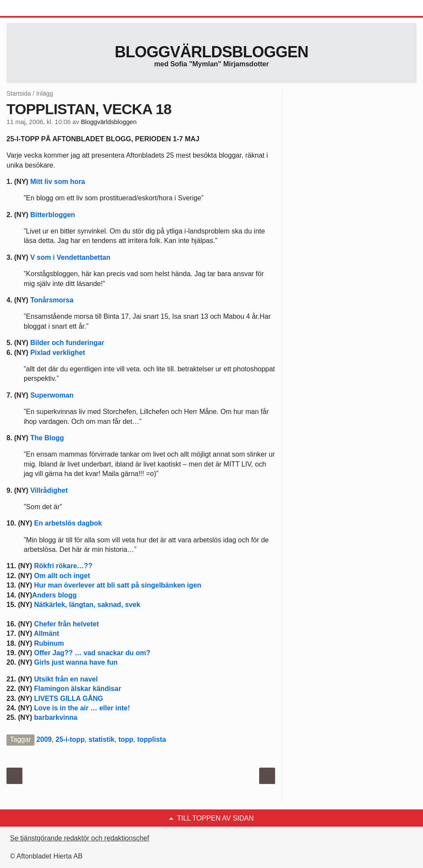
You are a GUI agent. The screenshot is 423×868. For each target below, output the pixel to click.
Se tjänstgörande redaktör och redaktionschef (80, 838)
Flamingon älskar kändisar (78, 689)
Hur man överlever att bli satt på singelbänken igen (118, 585)
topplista (152, 739)
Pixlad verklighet (58, 353)
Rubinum (49, 643)
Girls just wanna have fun (76, 662)
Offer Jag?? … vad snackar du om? (92, 653)
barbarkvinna (56, 717)
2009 (44, 739)
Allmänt (46, 633)
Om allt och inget (62, 576)
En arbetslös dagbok (68, 523)
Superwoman (52, 395)
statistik (101, 739)
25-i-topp (70, 739)
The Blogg (47, 438)
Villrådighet (49, 490)
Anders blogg (55, 595)
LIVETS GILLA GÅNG (69, 698)
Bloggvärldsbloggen (211, 52)
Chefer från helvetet (66, 624)
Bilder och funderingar (67, 343)
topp (126, 739)
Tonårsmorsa (52, 300)
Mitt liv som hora (58, 182)
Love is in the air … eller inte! (82, 708)
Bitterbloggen (53, 215)
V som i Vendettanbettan (70, 257)
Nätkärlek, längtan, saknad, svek (87, 605)
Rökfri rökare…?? (63, 566)
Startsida (19, 93)
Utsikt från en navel (66, 679)
